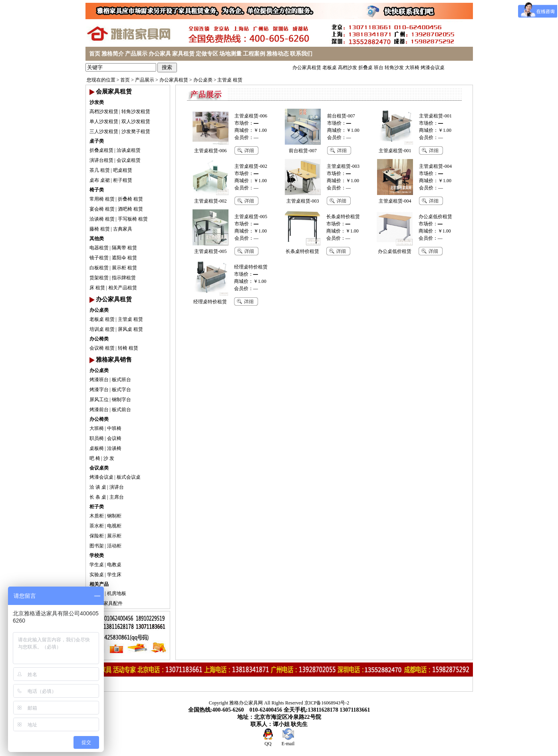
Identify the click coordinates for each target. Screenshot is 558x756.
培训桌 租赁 (102, 329)
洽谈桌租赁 (129, 150)
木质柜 (97, 516)
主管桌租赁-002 (251, 166)
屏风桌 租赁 (130, 329)
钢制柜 (114, 516)
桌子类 (97, 141)
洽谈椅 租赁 (102, 219)
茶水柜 (97, 526)
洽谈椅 (114, 448)
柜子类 (97, 507)
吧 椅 (95, 458)
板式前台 (121, 410)
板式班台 (121, 380)
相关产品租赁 (123, 288)
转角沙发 (394, 68)
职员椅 (97, 438)
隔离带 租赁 (124, 248)
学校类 (97, 555)
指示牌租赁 (124, 278)
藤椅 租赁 (100, 229)
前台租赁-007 (341, 116)
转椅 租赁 (128, 348)
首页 (95, 54)
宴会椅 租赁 (102, 209)
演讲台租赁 (101, 160)
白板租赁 (99, 268)
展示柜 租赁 (124, 268)
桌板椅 (97, 448)
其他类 (97, 239)
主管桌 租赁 (230, 80)
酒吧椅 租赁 (130, 209)
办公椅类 (99, 339)
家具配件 (113, 603)
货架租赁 (99, 278)
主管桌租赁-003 (343, 166)
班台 (379, 68)
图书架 (97, 546)
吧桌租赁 (123, 170)
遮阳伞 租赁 (124, 258)
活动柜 (114, 546)
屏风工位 (99, 400)
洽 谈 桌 (98, 487)
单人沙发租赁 (104, 121)
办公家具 (160, 54)
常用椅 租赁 (102, 199)
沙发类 (97, 102)
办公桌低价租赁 (435, 217)
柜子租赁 (123, 180)
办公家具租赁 (307, 68)
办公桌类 (203, 80)
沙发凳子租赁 (136, 131)
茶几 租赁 (100, 170)
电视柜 (114, 526)
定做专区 (207, 54)
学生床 (114, 575)
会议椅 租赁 (102, 348)
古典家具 (123, 229)
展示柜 (114, 536)
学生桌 (97, 565)
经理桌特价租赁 (251, 267)
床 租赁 (97, 288)
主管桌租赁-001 (435, 116)
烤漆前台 (99, 410)
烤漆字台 (99, 390)
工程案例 (254, 54)
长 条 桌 (98, 497)
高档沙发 (348, 68)
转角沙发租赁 (136, 111)
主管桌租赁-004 (435, 166)
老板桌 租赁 (102, 319)
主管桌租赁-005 (251, 217)
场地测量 (230, 54)
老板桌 (330, 68)
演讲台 (117, 487)
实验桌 (97, 575)
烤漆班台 (99, 380)
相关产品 (99, 584)
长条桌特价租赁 (343, 217)
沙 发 (109, 458)
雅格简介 (113, 54)
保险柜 (97, 536)
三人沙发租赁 (104, 131)
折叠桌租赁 (101, 150)
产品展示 (136, 54)
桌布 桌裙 (100, 180)
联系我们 (301, 54)
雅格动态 (278, 54)
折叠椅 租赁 (130, 199)
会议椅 (114, 438)
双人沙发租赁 (136, 121)
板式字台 (121, 390)
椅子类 (97, 190)
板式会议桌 (129, 477)
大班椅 (412, 68)
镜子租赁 (99, 258)
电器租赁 (99, 248)
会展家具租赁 (114, 92)
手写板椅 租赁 (133, 219)
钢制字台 (121, 400)
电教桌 (114, 565)
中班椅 (114, 428)
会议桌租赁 (129, 160)
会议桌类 (99, 468)
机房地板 (117, 593)
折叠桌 (365, 68)
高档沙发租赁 (104, 111)
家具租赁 (183, 54)
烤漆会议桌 (433, 68)
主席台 (117, 497)
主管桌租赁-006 (251, 116)
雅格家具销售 (114, 360)
